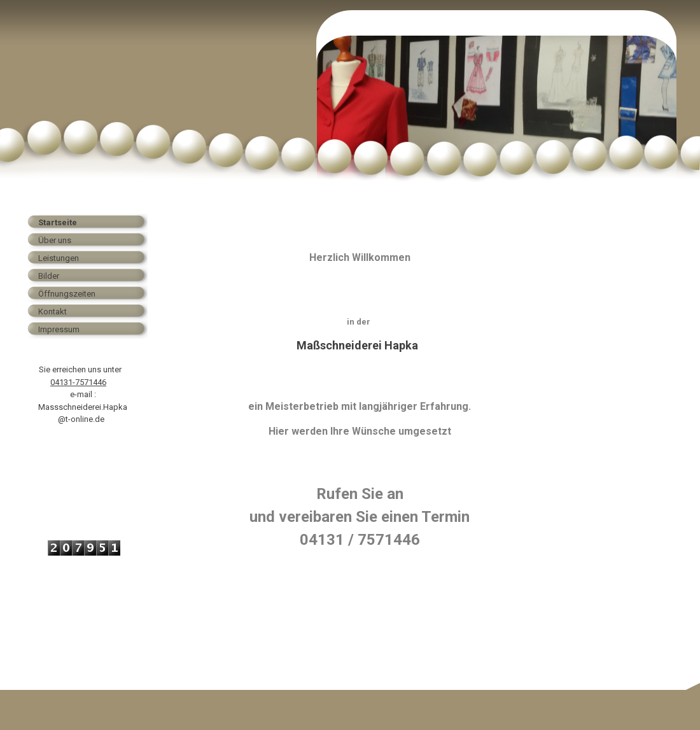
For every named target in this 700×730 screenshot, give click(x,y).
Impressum (59, 329)
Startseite (58, 222)
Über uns (55, 240)
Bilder (49, 276)
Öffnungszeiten (67, 294)
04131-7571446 (78, 382)
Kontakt (52, 312)
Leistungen (59, 258)
